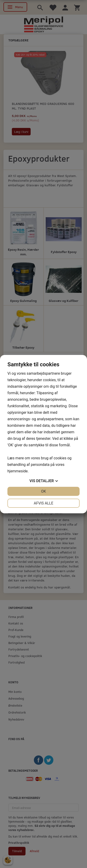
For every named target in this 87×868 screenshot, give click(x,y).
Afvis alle (43, 503)
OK (43, 491)
